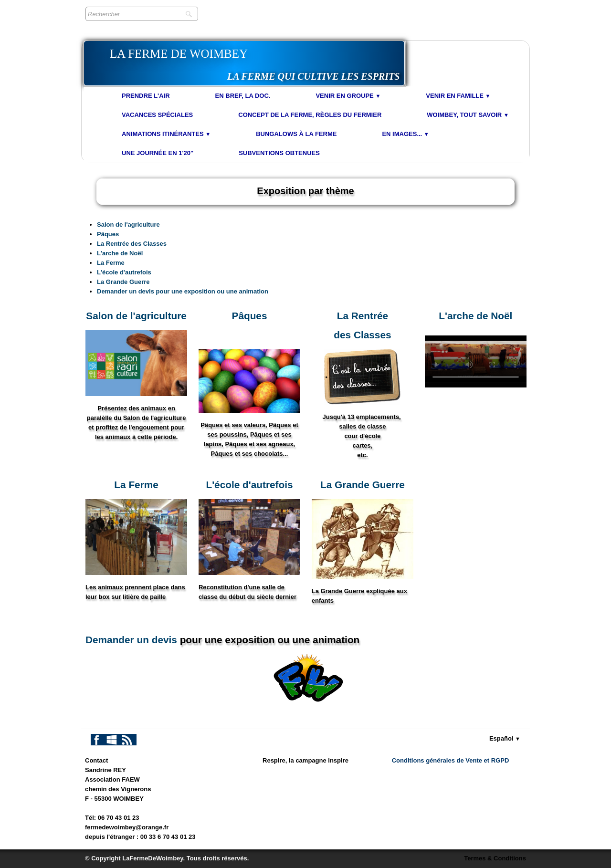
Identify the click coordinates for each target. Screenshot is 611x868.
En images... (405, 134)
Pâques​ (250, 316)
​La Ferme (136, 485)
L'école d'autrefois (124, 272)
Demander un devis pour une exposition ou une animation (183, 291)
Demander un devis (131, 640)
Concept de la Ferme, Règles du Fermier (310, 115)
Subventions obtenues (279, 153)
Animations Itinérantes (166, 134)
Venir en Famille (458, 96)
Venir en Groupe (348, 96)
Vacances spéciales (157, 115)
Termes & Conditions (495, 858)
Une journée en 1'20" (158, 153)
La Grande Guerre (123, 282)
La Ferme (111, 263)
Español (505, 738)
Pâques (108, 234)
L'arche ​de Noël (475, 316)
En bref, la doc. (243, 96)
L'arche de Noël (120, 253)
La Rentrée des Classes (132, 244)
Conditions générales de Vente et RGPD (451, 760)
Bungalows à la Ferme (296, 134)
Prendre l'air (146, 96)
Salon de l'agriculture (128, 225)
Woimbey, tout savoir (468, 115)
